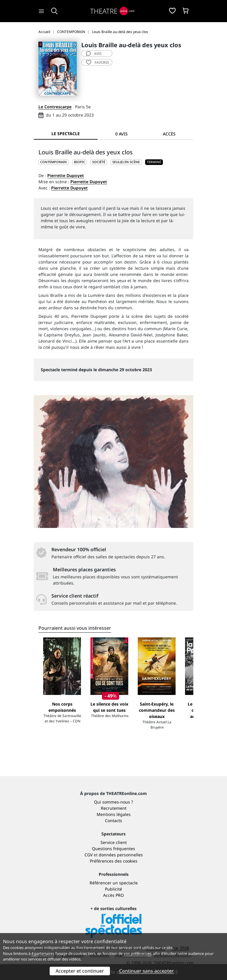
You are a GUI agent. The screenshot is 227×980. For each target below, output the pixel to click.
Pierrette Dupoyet (66, 175)
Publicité (113, 889)
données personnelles (121, 855)
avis (94, 54)
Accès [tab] (169, 134)
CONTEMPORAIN (53, 162)
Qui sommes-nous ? (113, 802)
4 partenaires (43, 953)
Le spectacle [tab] (66, 134)
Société (99, 162)
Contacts (113, 821)
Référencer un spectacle (114, 883)
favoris (98, 62)
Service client (114, 842)
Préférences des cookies (114, 861)
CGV (89, 855)
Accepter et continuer (80, 971)
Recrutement (114, 808)
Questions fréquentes (113, 849)
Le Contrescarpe (55, 107)
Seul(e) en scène (126, 162)
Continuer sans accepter (146, 971)
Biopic (80, 162)
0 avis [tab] (121, 134)
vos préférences (137, 953)
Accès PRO (113, 895)
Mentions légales (114, 814)
